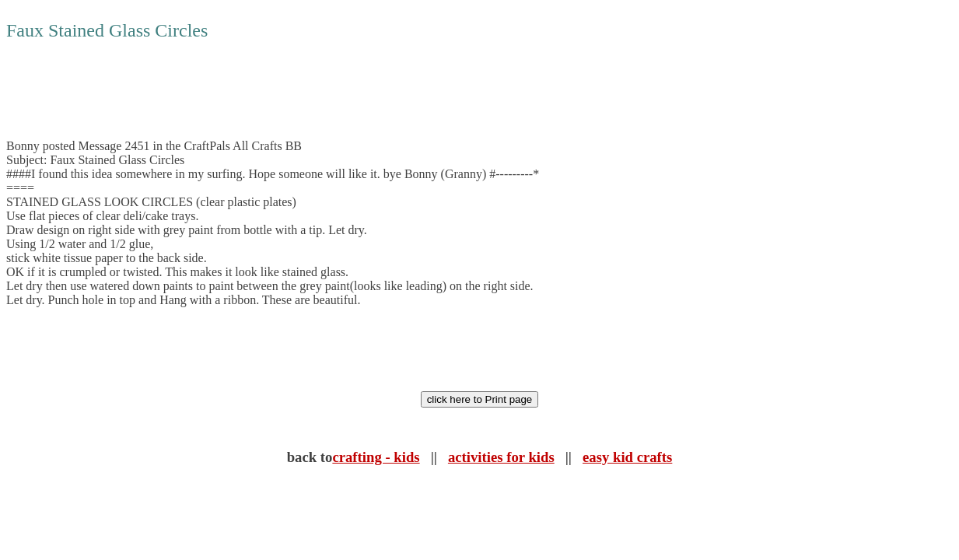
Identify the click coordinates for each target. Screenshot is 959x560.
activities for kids (501, 457)
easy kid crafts (627, 457)
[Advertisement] (289, 90)
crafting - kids (376, 457)
